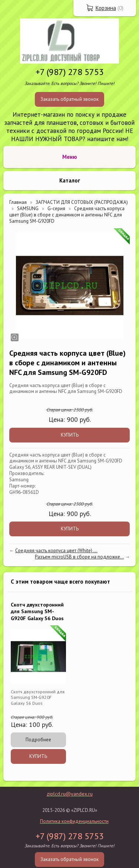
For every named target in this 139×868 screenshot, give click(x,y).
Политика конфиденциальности (74, 821)
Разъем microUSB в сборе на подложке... (79, 557)
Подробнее (38, 740)
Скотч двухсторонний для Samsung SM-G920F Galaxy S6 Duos (37, 611)
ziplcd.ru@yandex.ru (70, 794)
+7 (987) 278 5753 (70, 72)
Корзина (106, 8)
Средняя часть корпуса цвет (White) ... (56, 551)
